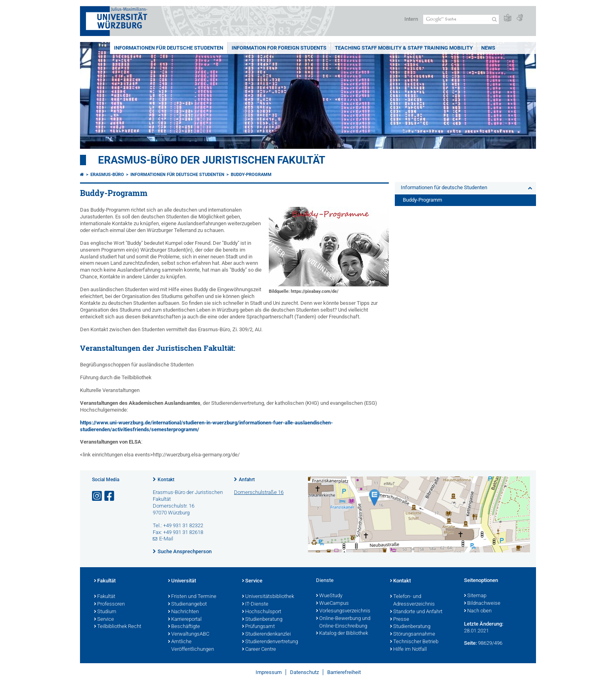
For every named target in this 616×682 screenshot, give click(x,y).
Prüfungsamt (258, 627)
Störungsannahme (413, 634)
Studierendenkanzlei (266, 634)
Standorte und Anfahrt (416, 612)
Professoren (109, 604)
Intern (411, 19)
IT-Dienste (255, 604)
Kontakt (166, 480)
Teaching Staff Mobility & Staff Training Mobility (404, 48)
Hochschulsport (262, 612)
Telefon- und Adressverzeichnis (412, 601)
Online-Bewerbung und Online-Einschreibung (343, 623)
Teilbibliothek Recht (118, 627)
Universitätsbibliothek (268, 597)
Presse (400, 620)
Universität (182, 581)
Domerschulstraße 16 (259, 492)
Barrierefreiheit (344, 672)
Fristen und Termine (192, 597)
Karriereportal (185, 620)
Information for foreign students (279, 48)
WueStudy (329, 596)
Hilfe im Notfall (408, 650)
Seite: (470, 643)
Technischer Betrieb (414, 642)
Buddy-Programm (251, 175)
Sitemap (475, 596)
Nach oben (478, 611)
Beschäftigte (184, 627)
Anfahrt (247, 480)
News (488, 48)
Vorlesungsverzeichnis (343, 611)
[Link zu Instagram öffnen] (98, 496)
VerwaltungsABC (189, 634)
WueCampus (332, 604)
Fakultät (105, 581)
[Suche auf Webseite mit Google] (461, 19)
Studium (105, 612)
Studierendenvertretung (270, 642)
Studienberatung (262, 620)
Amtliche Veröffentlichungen (191, 646)
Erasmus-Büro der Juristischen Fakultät (212, 160)
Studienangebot (187, 604)
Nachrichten (183, 612)
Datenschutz (304, 672)
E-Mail (166, 539)
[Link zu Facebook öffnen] (110, 496)
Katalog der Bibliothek (342, 634)
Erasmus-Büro (107, 175)
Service (104, 620)
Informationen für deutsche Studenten (169, 48)
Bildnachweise (482, 604)
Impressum (269, 672)
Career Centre (259, 650)
